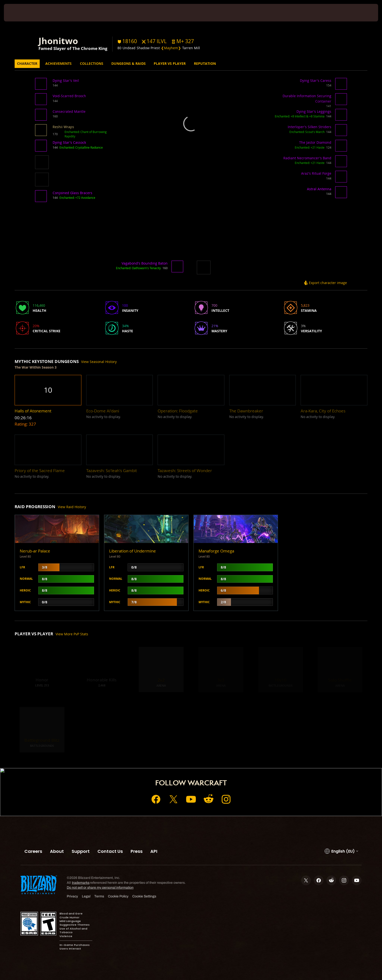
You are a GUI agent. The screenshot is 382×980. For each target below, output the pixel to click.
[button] (183, 41)
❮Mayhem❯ (171, 48)
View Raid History (72, 507)
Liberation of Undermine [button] (133, 551)
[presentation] (22, 13)
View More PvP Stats (72, 634)
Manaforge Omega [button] (216, 551)
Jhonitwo (58, 41)
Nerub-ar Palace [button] (35, 551)
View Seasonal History (99, 362)
